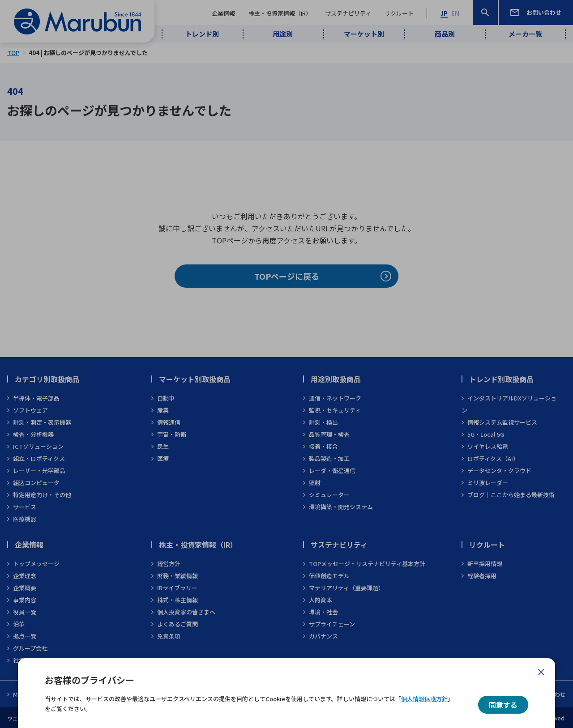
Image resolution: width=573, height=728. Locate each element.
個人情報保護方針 (424, 699)
